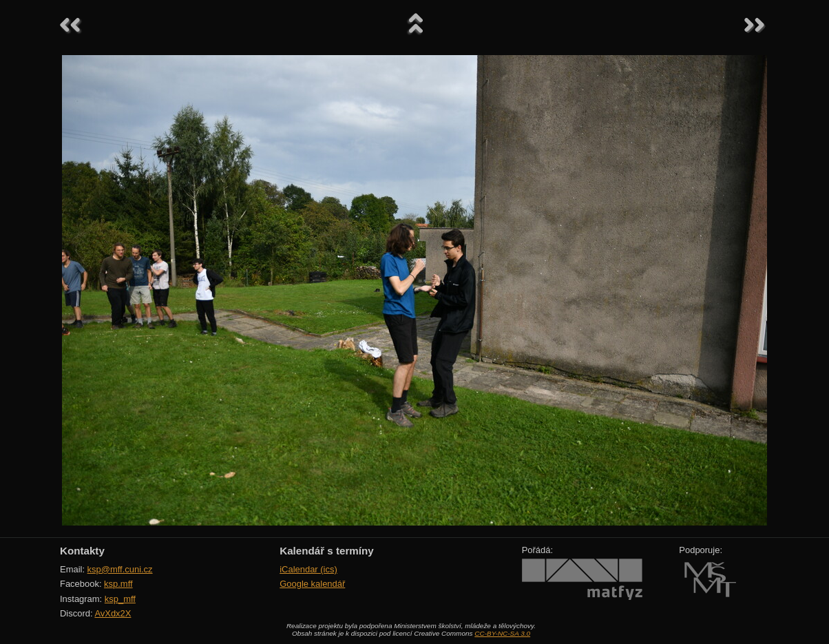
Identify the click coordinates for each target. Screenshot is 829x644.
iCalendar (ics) (308, 569)
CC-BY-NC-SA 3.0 (502, 633)
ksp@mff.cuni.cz (120, 569)
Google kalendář (312, 584)
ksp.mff (118, 584)
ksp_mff (120, 599)
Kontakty (82, 551)
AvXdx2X (113, 613)
